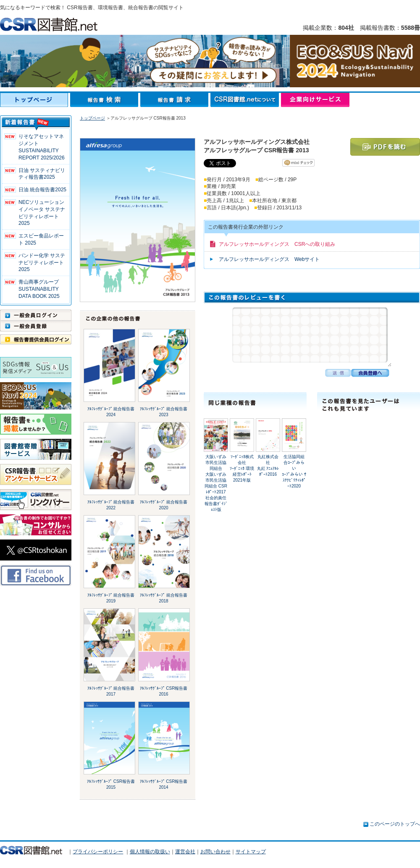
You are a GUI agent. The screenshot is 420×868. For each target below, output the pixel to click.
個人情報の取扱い (150, 852)
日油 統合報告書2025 (42, 190)
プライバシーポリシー (98, 852)
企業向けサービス (315, 100)
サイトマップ (251, 852)
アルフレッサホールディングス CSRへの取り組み (277, 244)
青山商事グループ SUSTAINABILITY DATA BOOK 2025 (39, 289)
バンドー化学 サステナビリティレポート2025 (42, 263)
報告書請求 (175, 100)
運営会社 (185, 852)
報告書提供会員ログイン (36, 339)
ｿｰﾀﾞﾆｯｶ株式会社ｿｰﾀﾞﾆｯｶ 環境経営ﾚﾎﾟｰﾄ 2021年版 (242, 468)
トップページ (35, 100)
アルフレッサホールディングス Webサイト (269, 259)
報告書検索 (105, 100)
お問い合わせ (215, 852)
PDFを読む (385, 147)
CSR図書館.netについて (246, 100)
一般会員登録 (36, 326)
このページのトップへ (395, 824)
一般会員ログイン (36, 315)
